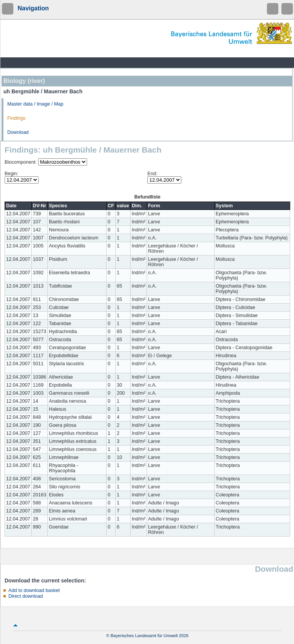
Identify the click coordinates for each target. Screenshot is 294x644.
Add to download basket (34, 590)
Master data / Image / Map (35, 104)
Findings (16, 118)
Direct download (26, 596)
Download (18, 132)
